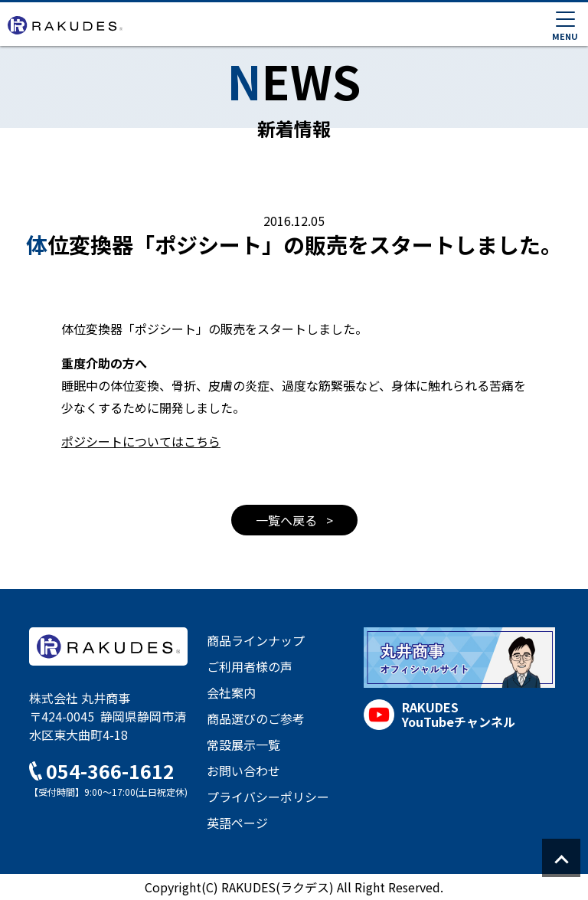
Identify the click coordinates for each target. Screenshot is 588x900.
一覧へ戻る (288, 520)
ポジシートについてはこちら (141, 441)
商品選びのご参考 (256, 718)
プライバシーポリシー (268, 797)
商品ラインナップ (256, 640)
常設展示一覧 (243, 745)
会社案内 (231, 692)
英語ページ (237, 823)
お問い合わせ (243, 771)
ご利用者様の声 (250, 666)
